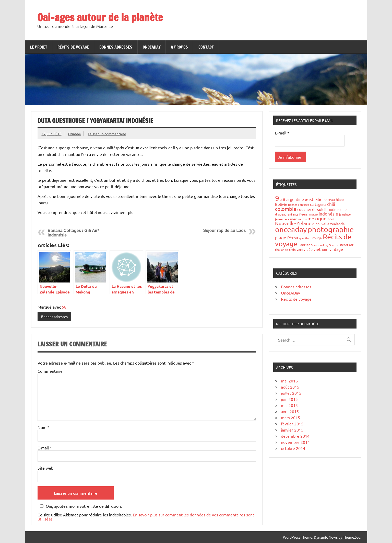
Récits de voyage (73, 47)
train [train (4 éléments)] (292, 250)
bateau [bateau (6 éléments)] (329, 199)
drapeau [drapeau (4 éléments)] (281, 214)
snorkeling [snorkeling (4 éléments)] (321, 245)
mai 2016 (289, 381)
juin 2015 (289, 399)
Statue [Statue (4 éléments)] (334, 245)
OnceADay (152, 47)
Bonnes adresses (116, 47)
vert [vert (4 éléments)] (300, 250)
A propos (179, 47)
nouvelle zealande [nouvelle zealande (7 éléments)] (330, 224)
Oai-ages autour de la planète (100, 17)
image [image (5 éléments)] (313, 214)
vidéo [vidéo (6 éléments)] (308, 249)
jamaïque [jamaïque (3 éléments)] (345, 214)
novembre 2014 (295, 442)
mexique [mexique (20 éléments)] (317, 218)
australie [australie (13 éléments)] (314, 199)
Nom (44, 427)
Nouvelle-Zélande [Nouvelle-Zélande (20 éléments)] (295, 223)
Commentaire (50, 371)
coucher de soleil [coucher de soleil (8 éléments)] (312, 209)
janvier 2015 (292, 430)
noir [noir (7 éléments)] (331, 219)
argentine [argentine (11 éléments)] (295, 199)
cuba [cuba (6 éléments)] (343, 209)
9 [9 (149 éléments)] (277, 198)
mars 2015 (290, 417)
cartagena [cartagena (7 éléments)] (318, 204)
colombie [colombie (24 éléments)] (286, 209)
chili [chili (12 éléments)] (331, 204)
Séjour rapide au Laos (225, 230)
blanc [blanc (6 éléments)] (340, 199)
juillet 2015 (291, 393)
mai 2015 (289, 405)
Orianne (74, 134)
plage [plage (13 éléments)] (281, 237)
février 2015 (292, 424)
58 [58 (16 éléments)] (283, 199)
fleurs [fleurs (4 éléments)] (303, 214)
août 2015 (290, 387)
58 (64, 307)
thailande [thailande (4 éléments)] (282, 250)
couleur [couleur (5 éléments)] (333, 210)
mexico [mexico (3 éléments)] (302, 219)
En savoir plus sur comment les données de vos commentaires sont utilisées (146, 517)
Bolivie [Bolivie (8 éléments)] (281, 204)
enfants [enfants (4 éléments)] (293, 214)
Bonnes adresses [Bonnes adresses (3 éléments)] (299, 205)
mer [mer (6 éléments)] (293, 219)
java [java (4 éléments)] (286, 219)
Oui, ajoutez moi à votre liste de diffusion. (80, 506)
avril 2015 (290, 411)
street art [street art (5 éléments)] (346, 245)
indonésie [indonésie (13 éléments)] (328, 214)
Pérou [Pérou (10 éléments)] (293, 237)
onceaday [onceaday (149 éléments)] (291, 229)
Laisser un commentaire (107, 134)
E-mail (45, 448)
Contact (206, 47)
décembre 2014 (295, 436)
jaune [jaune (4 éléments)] (279, 219)
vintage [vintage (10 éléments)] (336, 249)
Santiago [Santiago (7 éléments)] (306, 245)
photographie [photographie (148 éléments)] (331, 229)
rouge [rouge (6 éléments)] (317, 238)
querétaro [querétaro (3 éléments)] (305, 238)
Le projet (39, 47)
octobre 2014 (293, 448)
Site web (45, 468)
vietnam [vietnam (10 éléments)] (321, 249)
